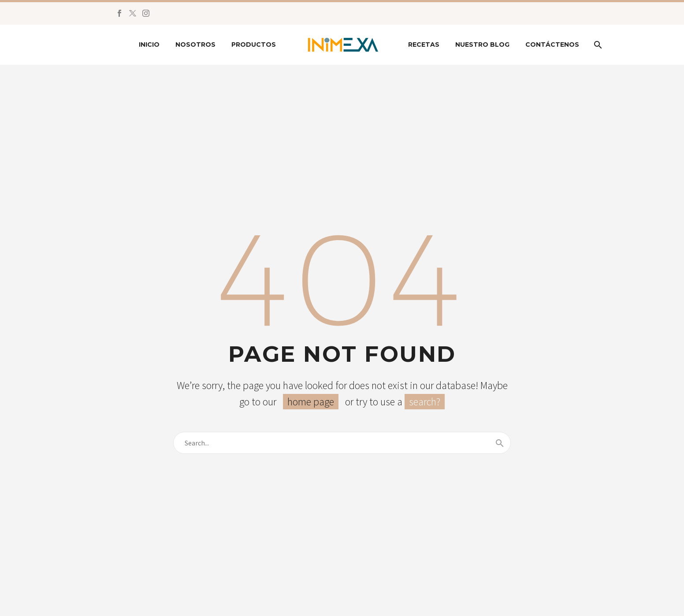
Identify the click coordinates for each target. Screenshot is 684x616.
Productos (254, 45)
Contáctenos (552, 45)
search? (425, 402)
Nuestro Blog (482, 45)
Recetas (424, 45)
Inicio (149, 45)
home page (311, 402)
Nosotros (195, 45)
